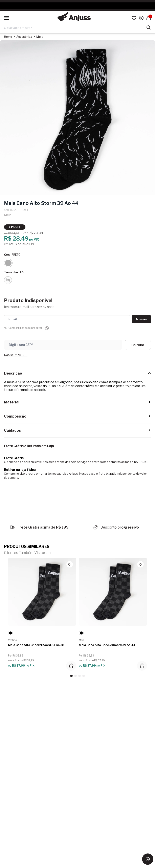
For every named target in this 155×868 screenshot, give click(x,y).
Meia (40, 37)
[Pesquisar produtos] (149, 27)
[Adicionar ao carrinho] (71, 666)
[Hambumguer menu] (6, 18)
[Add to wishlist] (70, 564)
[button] (71, 676)
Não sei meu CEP (16, 355)
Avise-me (141, 319)
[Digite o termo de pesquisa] (75, 28)
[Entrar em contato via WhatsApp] (148, 859)
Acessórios (24, 37)
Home (8, 37)
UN (8, 280)
